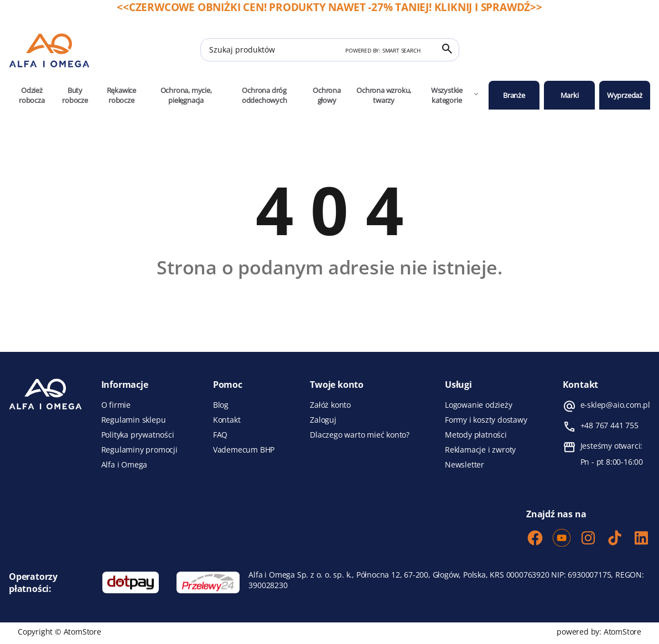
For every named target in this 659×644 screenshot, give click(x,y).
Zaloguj (323, 420)
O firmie (116, 405)
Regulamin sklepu (134, 420)
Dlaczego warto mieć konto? (360, 435)
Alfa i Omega (124, 465)
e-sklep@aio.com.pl (615, 405)
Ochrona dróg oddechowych (264, 95)
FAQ (220, 435)
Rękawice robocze (121, 95)
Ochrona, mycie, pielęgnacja (186, 95)
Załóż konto (330, 405)
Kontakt (227, 420)
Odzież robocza (32, 95)
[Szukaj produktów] (330, 50)
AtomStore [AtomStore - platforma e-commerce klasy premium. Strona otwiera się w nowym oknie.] (622, 632)
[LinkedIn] (641, 539)
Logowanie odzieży (479, 405)
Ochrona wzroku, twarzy (384, 95)
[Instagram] (588, 539)
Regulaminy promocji (139, 450)
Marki (570, 95)
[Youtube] (562, 539)
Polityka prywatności (138, 435)
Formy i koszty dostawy (486, 420)
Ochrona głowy (327, 95)
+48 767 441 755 (609, 425)
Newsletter (465, 465)
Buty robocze (75, 95)
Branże (514, 95)
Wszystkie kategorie (455, 95)
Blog (221, 405)
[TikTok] (615, 539)
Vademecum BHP (244, 450)
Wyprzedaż (625, 95)
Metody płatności (476, 435)
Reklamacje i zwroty (480, 450)
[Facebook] (535, 539)
